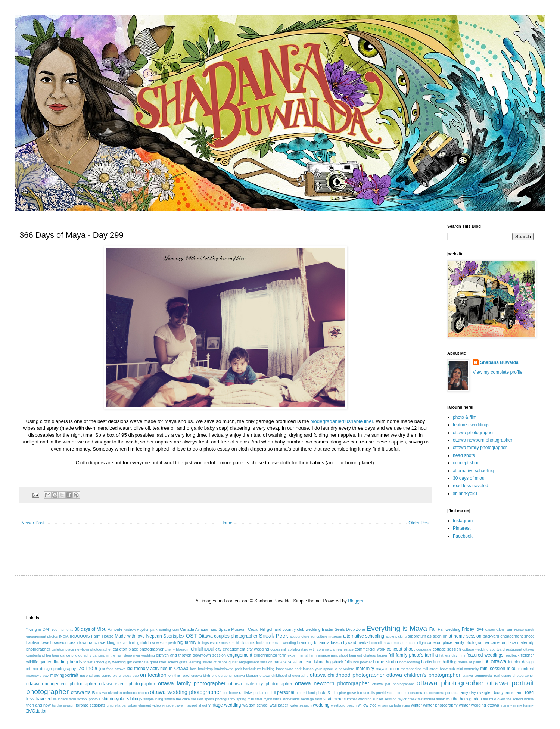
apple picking (396, 636)
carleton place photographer (138, 649)
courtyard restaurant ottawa (512, 649)
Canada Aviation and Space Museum (213, 629)
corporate (424, 649)
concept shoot (467, 463)
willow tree (367, 705)
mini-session (493, 669)
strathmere (333, 699)
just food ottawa (112, 669)
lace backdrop (201, 669)
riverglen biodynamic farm (500, 692)
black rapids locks (250, 643)
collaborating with (302, 649)
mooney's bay (37, 675)
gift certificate (138, 662)
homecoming (410, 662)
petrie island (305, 693)
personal (286, 692)
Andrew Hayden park (140, 630)
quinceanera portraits (441, 693)
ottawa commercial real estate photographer (498, 675)
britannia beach (328, 642)
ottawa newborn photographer (483, 440)
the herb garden (467, 699)
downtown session (209, 655)
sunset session (385, 699)
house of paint (470, 662)
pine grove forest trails (357, 693)
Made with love (130, 636)
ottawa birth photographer (212, 675)
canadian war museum (389, 643)
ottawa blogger (246, 675)
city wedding (258, 649)
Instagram (463, 521)
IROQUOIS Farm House (92, 636)
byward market (356, 642)
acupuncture (300, 636)
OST (192, 636)
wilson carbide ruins (394, 705)
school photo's (89, 699)
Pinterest (462, 528)
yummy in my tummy (517, 705)
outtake (246, 692)
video (157, 705)
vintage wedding (225, 705)
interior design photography (51, 669)
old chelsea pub (126, 675)
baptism (33, 642)
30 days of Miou (90, 629)
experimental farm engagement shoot (318, 655)
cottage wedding (475, 649)
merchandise (411, 669)
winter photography (440, 705)
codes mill (278, 649)
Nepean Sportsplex (165, 636)
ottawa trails (83, 692)
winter (416, 705)
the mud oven (494, 699)
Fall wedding (449, 629)
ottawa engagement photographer (61, 684)
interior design (521, 662)
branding (305, 642)
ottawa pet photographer (393, 684)
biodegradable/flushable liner (342, 421)
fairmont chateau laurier (368, 655)
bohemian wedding (281, 643)
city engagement (230, 649)
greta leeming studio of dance (203, 662)
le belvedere (344, 669)
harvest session (288, 662)
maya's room (388, 669)
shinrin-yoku (465, 493)
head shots (464, 455)
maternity (365, 669)
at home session (465, 636)
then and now (38, 705)
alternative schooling (473, 471)
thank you (444, 699)
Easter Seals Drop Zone (343, 629)
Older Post (419, 523)
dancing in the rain (108, 655)
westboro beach (344, 705)
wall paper (279, 705)
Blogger (356, 601)
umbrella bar (117, 705)
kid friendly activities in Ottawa (158, 669)
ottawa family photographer (480, 448)
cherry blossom (177, 649)
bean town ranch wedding (92, 642)
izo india (87, 668)
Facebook (463, 536)
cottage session (447, 649)
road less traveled (471, 486)
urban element (140, 705)
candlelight (417, 643)
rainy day (467, 692)
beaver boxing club (132, 643)
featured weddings (471, 425)
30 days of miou (469, 478)
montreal (526, 669)
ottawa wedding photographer (186, 692)
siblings (134, 699)
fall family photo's (406, 655)
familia (431, 655)
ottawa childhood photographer (347, 675)
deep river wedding (139, 655)
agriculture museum (326, 636)
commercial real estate (335, 649)
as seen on (438, 636)
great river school (164, 662)
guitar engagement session (251, 662)
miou (512, 669)
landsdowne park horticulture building (245, 669)
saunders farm (65, 699)
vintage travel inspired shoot (185, 705)
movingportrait (64, 675)
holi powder (363, 662)
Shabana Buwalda (499, 362)
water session (301, 705)
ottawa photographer (473, 433)
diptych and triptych (174, 655)
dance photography (76, 655)
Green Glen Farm (499, 630)
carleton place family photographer (458, 642)
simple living (153, 699)
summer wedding (358, 699)
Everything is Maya (397, 628)
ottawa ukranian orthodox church (122, 693)
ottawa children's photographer (424, 675)
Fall (433, 629)
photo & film (465, 417)
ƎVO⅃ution (37, 711)
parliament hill (265, 693)
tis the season (63, 705)
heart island (314, 662)
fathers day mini (452, 655)
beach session (55, 642)
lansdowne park (289, 669)
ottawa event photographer (127, 684)
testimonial (426, 699)
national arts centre (96, 675)
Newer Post (33, 523)
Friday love (473, 629)
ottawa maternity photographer (260, 684)
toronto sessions (91, 705)
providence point (389, 693)
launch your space (318, 669)
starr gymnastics (268, 699)
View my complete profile (497, 372)
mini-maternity (467, 669)
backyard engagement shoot (508, 636)
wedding (321, 705)
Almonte (115, 629)
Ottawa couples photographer (228, 636)
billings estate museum (216, 643)
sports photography (220, 699)
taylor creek (407, 699)
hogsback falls (339, 662)
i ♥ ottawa (494, 661)
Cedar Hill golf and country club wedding (284, 629)
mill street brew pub (439, 669)
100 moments (62, 630)
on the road (179, 675)
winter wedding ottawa (479, 705)
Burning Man (169, 630)
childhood (202, 649)
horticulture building (439, 662)
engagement (240, 655)
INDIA (64, 636)
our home (230, 693)
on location (153, 675)
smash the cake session (184, 699)
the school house (520, 699)
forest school (94, 662)
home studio (385, 662)
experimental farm (270, 655)
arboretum (417, 636)
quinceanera (413, 693)
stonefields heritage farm (302, 699)
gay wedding (116, 662)
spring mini (245, 699)
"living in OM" (38, 629)
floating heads (68, 662)
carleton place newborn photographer (82, 649)
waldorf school (255, 705)
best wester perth (162, 643)
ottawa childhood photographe (284, 675)
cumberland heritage (43, 655)
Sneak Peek (273, 636)
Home (227, 523)
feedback (512, 655)
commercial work (370, 649)
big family (187, 642)
